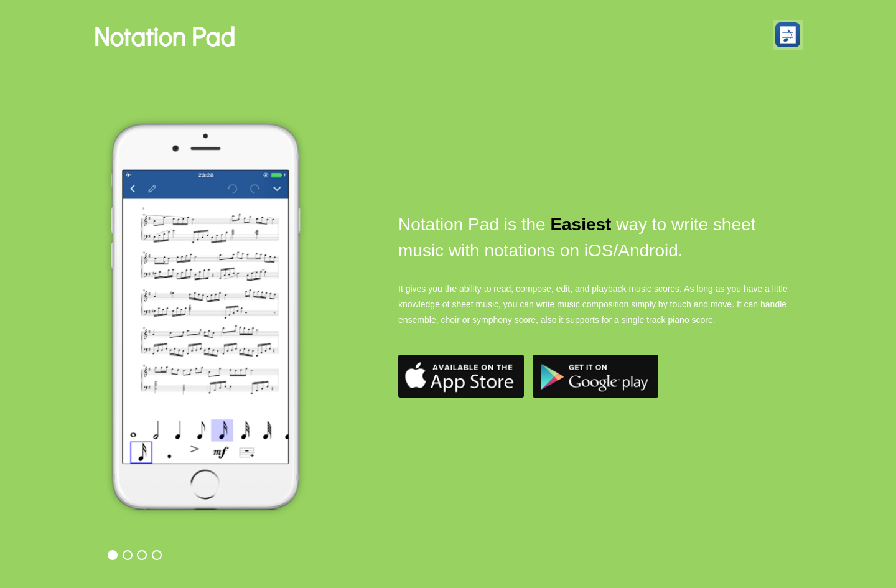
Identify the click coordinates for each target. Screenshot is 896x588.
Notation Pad (164, 36)
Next (362, 275)
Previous (120, 275)
